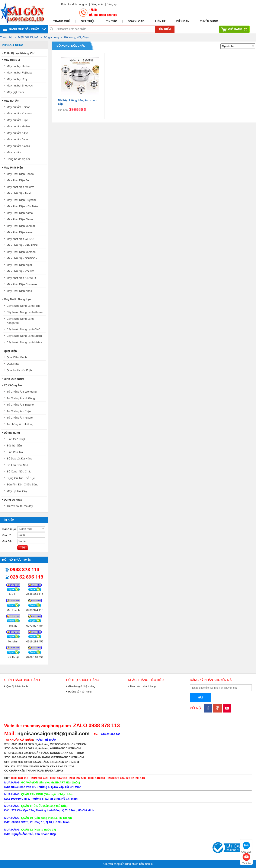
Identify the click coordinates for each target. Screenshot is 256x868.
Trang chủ (62, 21)
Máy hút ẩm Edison (18, 107)
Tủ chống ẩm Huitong (20, 424)
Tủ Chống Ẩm (13, 385)
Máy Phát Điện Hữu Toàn (22, 206)
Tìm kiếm (165, 29)
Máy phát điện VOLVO (20, 271)
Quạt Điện (10, 351)
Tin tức (112, 21)
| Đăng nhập (97, 4)
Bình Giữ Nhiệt (16, 439)
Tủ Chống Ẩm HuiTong (21, 398)
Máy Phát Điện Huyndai (21, 200)
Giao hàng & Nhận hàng (82, 686)
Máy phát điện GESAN (21, 239)
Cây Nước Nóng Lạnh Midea (24, 342)
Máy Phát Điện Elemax (21, 219)
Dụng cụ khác (13, 500)
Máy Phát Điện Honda (20, 174)
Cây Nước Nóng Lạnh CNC (23, 329)
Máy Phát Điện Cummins (22, 284)
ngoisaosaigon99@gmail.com (53, 733)
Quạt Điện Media (17, 357)
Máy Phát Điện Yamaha (21, 252)
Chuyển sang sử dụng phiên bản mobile (128, 864)
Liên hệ (160, 21)
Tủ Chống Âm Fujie (19, 411)
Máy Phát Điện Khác (19, 291)
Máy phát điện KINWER (21, 278)
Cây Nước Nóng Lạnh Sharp (24, 336)
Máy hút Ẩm (12, 101)
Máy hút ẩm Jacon (18, 139)
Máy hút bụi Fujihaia (19, 73)
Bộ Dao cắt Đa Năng (19, 458)
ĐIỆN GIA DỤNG (28, 37)
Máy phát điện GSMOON (22, 258)
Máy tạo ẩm (14, 152)
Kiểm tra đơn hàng (72, 4)
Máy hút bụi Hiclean (19, 66)
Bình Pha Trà (15, 452)
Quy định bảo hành (17, 686)
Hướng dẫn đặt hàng (80, 692)
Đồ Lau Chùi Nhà (17, 465)
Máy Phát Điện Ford (19, 180)
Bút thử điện (14, 446)
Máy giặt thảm (15, 92)
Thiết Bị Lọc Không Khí (19, 53)
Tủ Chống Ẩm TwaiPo (20, 405)
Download (136, 21)
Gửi (201, 697)
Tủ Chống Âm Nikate (20, 418)
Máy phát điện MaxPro (20, 187)
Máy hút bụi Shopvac (20, 86)
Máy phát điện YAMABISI (22, 245)
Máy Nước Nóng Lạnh (18, 299)
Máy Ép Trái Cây (17, 491)
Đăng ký (112, 4)
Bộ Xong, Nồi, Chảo (77, 37)
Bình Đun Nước (14, 379)
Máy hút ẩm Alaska (18, 146)
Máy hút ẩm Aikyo (17, 133)
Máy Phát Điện (13, 168)
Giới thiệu (88, 21)
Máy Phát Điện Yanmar (21, 226)
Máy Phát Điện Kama (20, 213)
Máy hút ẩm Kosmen (19, 113)
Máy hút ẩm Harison (19, 126)
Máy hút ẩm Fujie (17, 120)
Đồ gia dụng (51, 37)
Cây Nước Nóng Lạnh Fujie (23, 306)
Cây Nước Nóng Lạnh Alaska (25, 312)
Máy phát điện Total (19, 193)
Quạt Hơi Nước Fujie (19, 370)
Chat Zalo (246, 847)
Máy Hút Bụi (12, 60)
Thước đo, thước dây (20, 506)
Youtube (246, 858)
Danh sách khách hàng (143, 686)
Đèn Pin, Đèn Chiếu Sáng (23, 484)
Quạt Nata (13, 364)
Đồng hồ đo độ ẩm (18, 159)
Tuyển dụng (209, 21)
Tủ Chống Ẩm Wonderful (22, 392)
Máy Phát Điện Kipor (19, 265)
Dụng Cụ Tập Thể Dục (21, 478)
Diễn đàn (183, 21)
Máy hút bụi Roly (17, 79)
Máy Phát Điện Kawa (20, 232)
